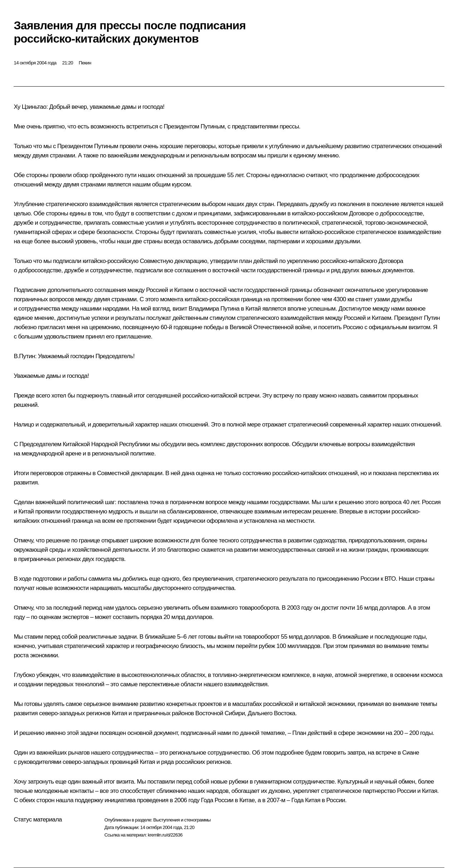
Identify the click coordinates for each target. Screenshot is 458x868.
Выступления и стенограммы (182, 820)
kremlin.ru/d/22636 (165, 835)
